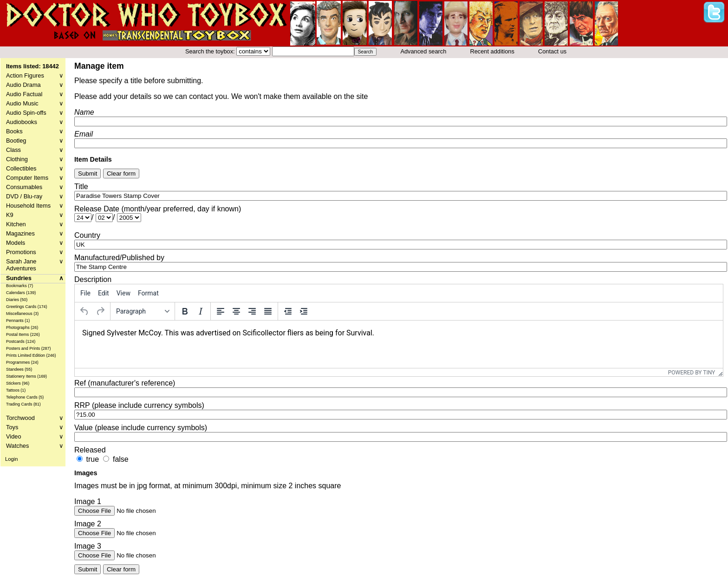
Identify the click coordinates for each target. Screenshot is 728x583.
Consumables (35, 187)
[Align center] (236, 311)
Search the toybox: (211, 51)
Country (87, 235)
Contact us (552, 51)
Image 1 (88, 501)
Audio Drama (35, 85)
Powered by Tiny (692, 373)
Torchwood (35, 418)
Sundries (35, 278)
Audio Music (35, 103)
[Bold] (185, 311)
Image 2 (88, 524)
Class (35, 150)
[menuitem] (85, 293)
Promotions (35, 252)
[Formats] (143, 311)
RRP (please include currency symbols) (139, 405)
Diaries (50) (17, 300)
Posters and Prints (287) (29, 348)
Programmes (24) (22, 362)
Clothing (35, 159)
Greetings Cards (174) (27, 307)
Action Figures (35, 75)
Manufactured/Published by (119, 258)
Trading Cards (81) (23, 404)
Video (35, 436)
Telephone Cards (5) (25, 397)
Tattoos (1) (16, 390)
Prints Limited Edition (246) (31, 355)
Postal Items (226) (23, 334)
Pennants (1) (18, 321)
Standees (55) (19, 369)
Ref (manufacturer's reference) (125, 383)
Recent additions (492, 51)
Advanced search (423, 51)
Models (35, 243)
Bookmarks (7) (19, 286)
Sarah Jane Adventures (35, 265)
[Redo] (100, 311)
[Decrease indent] (288, 311)
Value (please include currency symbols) (141, 428)
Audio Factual (35, 94)
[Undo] (84, 311)
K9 (35, 215)
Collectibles (35, 168)
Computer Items (35, 178)
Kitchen (35, 224)
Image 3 (88, 546)
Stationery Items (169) (26, 376)
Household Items (35, 206)
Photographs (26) (22, 328)
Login (11, 459)
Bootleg (35, 141)
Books (35, 131)
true (92, 459)
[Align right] (252, 311)
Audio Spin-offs (35, 113)
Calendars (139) (21, 293)
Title (81, 187)
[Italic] (201, 311)
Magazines (35, 233)
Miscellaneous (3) (22, 314)
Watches (35, 446)
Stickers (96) (18, 383)
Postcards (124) (21, 341)
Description (93, 279)
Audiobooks (35, 122)
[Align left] (221, 311)
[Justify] (268, 311)
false (121, 459)
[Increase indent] (304, 311)
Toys (35, 427)
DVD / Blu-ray (35, 196)
